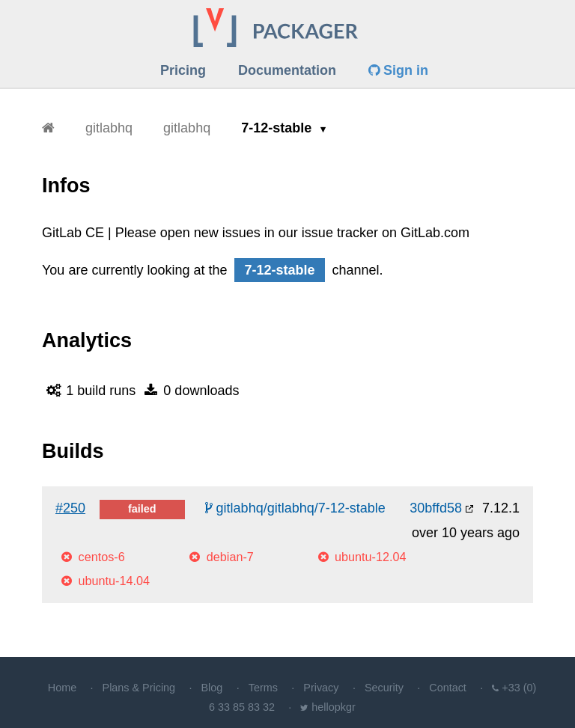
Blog (212, 688)
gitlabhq (109, 128)
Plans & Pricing (139, 688)
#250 (70, 508)
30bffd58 (436, 508)
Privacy (321, 688)
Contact (448, 688)
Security (384, 688)
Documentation (287, 70)
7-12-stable (278, 128)
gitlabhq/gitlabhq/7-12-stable (295, 508)
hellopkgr (333, 707)
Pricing (183, 70)
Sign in (398, 70)
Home (62, 688)
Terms (263, 688)
